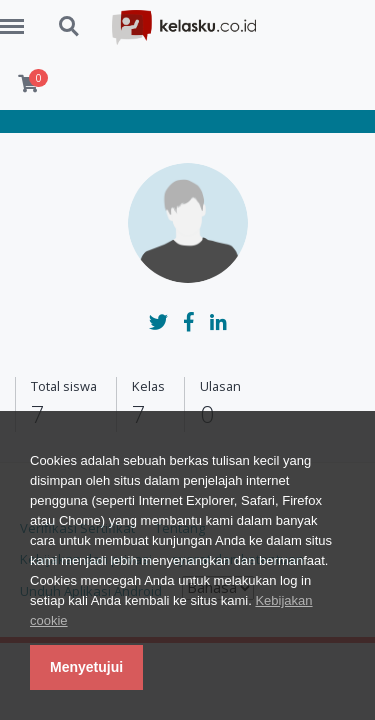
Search (70, 27)
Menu (19, 17)
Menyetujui (86, 667)
